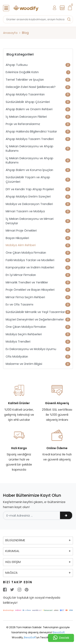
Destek (61, 638)
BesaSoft (59, 632)
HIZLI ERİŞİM (13, 562)
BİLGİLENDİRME (15, 540)
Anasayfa (10, 33)
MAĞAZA (11, 573)
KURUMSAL (12, 551)
